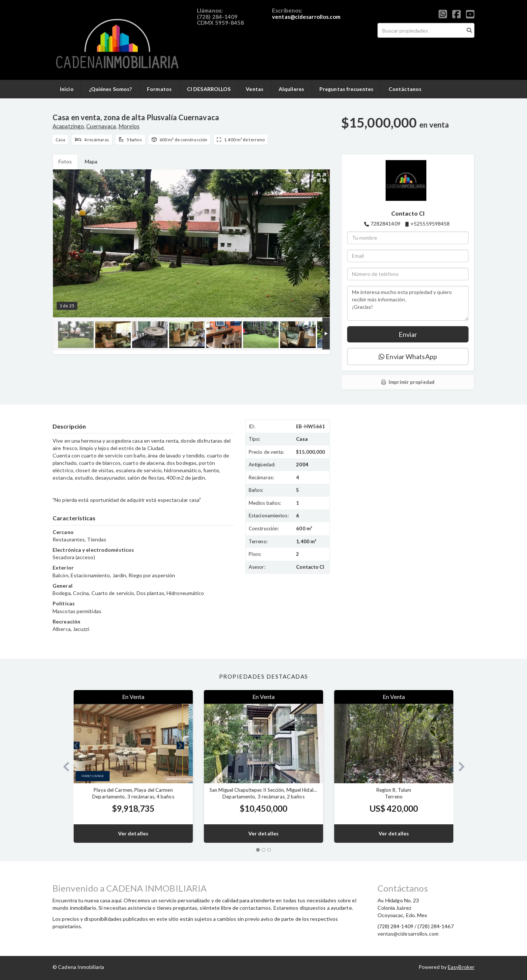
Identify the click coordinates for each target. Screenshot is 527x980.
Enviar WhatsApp (408, 356)
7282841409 (385, 224)
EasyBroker (461, 967)
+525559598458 (430, 224)
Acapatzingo (68, 126)
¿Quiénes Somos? (110, 89)
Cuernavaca (101, 126)
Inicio (67, 89)
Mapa (91, 161)
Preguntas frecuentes (346, 89)
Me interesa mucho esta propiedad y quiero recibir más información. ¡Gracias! (408, 303)
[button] (63, 766)
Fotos (65, 161)
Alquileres (291, 89)
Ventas (255, 89)
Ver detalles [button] (133, 833)
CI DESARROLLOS (209, 89)
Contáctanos (405, 89)
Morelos (129, 126)
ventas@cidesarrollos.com (306, 17)
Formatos (159, 89)
